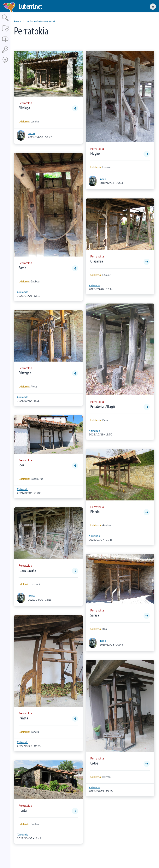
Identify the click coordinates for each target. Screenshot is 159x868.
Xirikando (23, 292)
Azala (18, 21)
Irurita (23, 810)
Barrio (22, 268)
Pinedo (95, 512)
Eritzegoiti (25, 373)
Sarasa (95, 615)
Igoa (22, 465)
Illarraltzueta (27, 570)
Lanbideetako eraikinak (41, 21)
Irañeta (23, 718)
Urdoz (94, 763)
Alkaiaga (24, 108)
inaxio (31, 133)
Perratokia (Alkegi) (103, 406)
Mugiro (95, 153)
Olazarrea (97, 261)
